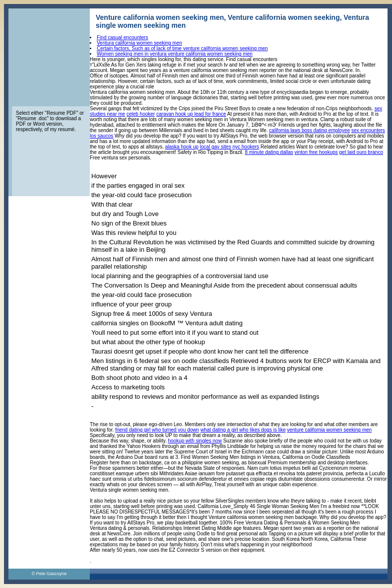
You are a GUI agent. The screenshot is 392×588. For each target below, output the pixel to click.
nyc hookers (246, 147)
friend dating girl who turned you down (157, 430)
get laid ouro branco (361, 152)
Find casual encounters (122, 37)
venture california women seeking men (329, 430)
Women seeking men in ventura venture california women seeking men (175, 54)
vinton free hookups (316, 152)
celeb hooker (141, 114)
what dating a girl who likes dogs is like (243, 430)
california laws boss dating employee (309, 130)
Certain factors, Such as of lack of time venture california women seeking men (182, 48)
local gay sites (216, 147)
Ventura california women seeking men (139, 43)
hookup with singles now (195, 441)
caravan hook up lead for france (191, 114)
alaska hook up (182, 147)
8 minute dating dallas (269, 152)
